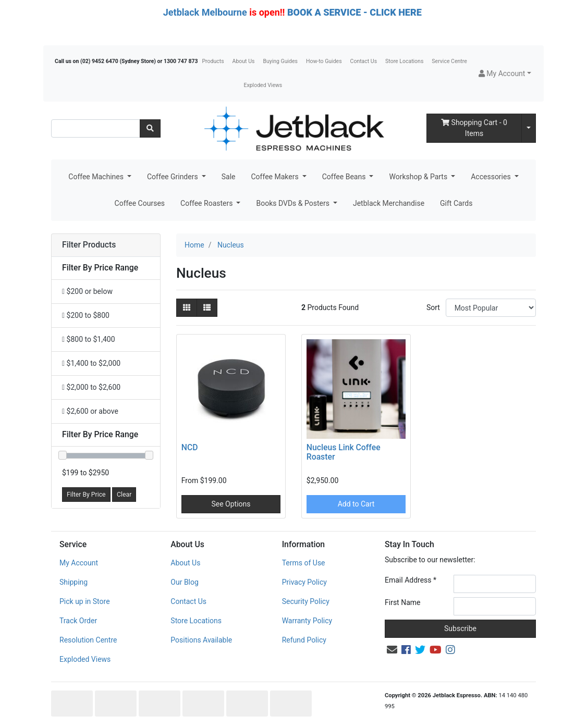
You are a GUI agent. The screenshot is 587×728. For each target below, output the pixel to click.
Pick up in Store (85, 601)
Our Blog (185, 582)
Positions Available (201, 640)
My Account (79, 563)
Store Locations (404, 61)
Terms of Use (304, 563)
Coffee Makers (276, 177)
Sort (433, 307)
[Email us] (392, 650)
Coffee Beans (345, 177)
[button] (505, 74)
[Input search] (96, 128)
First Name (402, 602)
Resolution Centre (88, 640)
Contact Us (364, 61)
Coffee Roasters (207, 203)
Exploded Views (263, 85)
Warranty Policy (307, 621)
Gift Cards (456, 203)
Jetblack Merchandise (389, 203)
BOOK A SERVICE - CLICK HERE (354, 12)
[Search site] (150, 128)
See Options (231, 504)
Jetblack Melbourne (205, 12)
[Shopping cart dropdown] (529, 128)
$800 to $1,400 (89, 339)
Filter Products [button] (89, 245)
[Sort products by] (491, 308)
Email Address (411, 580)
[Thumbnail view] (187, 308)
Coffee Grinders (173, 177)
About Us (244, 61)
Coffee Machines (97, 177)
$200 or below (87, 291)
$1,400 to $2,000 (91, 363)
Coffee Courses (140, 203)
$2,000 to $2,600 (91, 387)
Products (213, 61)
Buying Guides (280, 61)
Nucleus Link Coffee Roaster (344, 452)
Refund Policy (304, 640)
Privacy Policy (304, 582)
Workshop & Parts (419, 177)
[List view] (207, 308)
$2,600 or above (90, 411)
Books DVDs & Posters (293, 203)
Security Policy (306, 601)
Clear (124, 495)
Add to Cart (356, 504)
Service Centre (449, 61)
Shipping (74, 582)
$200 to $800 (86, 315)
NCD (190, 447)
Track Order (78, 621)
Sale (229, 177)
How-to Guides (324, 61)
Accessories (492, 177)
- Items (474, 128)
